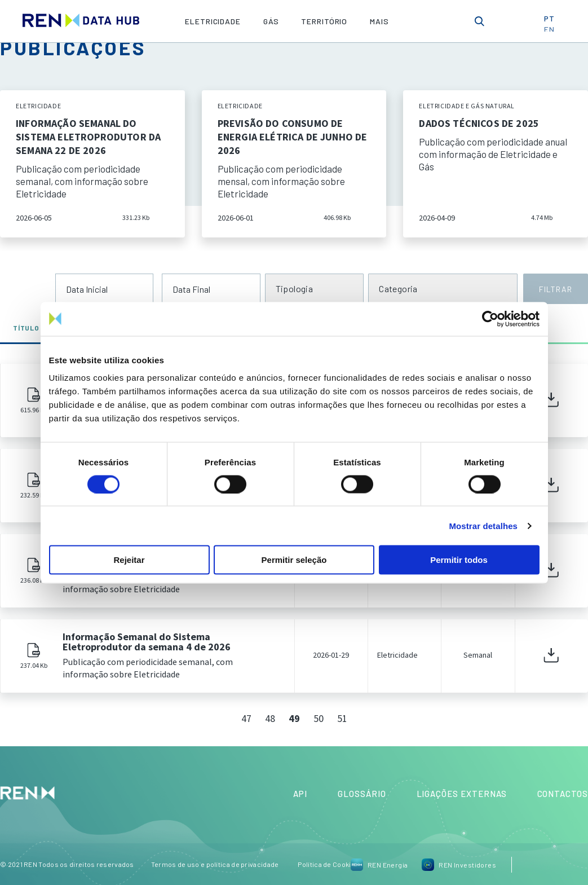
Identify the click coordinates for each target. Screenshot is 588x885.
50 (319, 718)
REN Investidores (459, 865)
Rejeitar (129, 560)
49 (294, 718)
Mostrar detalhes (483, 525)
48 (270, 718)
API (300, 794)
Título (30, 328)
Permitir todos (459, 560)
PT (553, 21)
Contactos (563, 794)
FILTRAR (555, 289)
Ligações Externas (462, 794)
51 (342, 718)
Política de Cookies (328, 864)
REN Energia (379, 865)
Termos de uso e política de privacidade (215, 864)
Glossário (362, 794)
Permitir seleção (294, 560)
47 (246, 718)
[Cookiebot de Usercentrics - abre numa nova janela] (490, 319)
